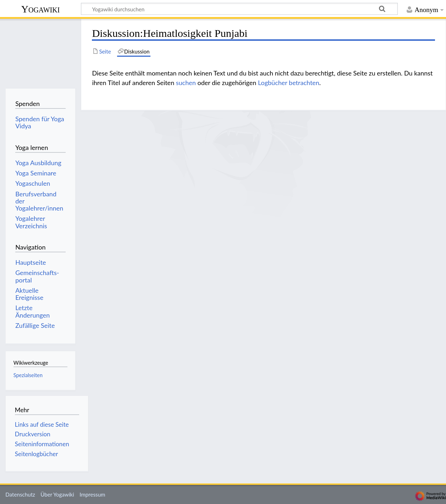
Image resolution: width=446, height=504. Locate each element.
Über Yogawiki (57, 494)
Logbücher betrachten (289, 83)
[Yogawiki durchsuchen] (239, 9)
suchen (186, 83)
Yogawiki (41, 9)
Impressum (92, 494)
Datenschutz (20, 494)
